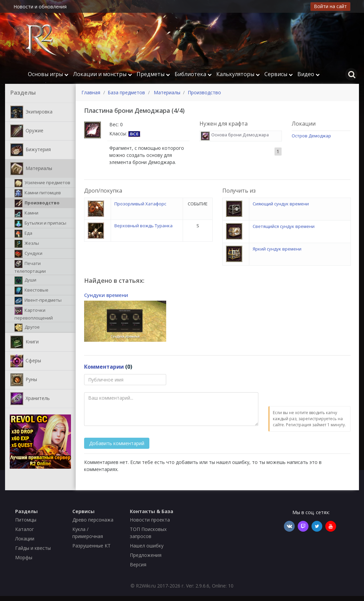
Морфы (24, 557)
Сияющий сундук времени (281, 204)
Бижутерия (31, 150)
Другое (27, 328)
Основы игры (48, 74)
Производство (37, 203)
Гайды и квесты (33, 548)
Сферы (26, 361)
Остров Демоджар (311, 136)
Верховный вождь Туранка (143, 226)
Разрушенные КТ (92, 546)
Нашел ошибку (147, 546)
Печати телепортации (30, 267)
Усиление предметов (42, 183)
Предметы (153, 74)
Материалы (31, 169)
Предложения (146, 555)
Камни (26, 213)
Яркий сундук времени (277, 249)
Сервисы (279, 74)
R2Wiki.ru (146, 586)
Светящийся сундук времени (284, 226)
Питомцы (26, 520)
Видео (308, 74)
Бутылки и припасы (40, 224)
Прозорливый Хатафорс (140, 204)
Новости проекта (150, 520)
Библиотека (193, 74)
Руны (24, 380)
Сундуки (28, 254)
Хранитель (30, 399)
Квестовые (31, 291)
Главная (91, 92)
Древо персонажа (93, 520)
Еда (23, 234)
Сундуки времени (106, 295)
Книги (25, 342)
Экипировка (31, 112)
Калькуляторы (238, 74)
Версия (138, 564)
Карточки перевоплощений (34, 314)
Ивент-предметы (38, 301)
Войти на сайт (330, 6)
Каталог (25, 529)
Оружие (27, 131)
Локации (25, 539)
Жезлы (27, 244)
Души (25, 280)
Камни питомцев (38, 193)
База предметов (126, 92)
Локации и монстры (102, 74)
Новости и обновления (40, 7)
